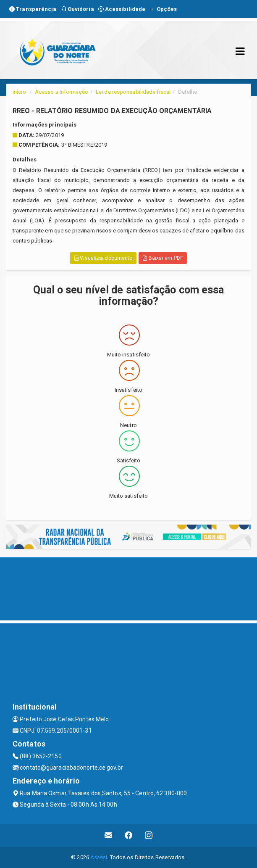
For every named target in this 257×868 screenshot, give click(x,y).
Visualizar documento (103, 258)
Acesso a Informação (62, 92)
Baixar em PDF (163, 258)
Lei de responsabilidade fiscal (133, 92)
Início (19, 92)
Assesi (99, 857)
